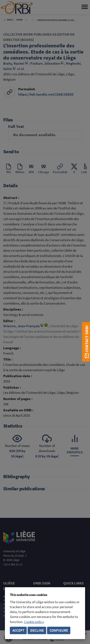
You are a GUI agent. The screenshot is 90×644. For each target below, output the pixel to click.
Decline (37, 630)
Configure (59, 630)
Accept (18, 630)
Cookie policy (34, 622)
